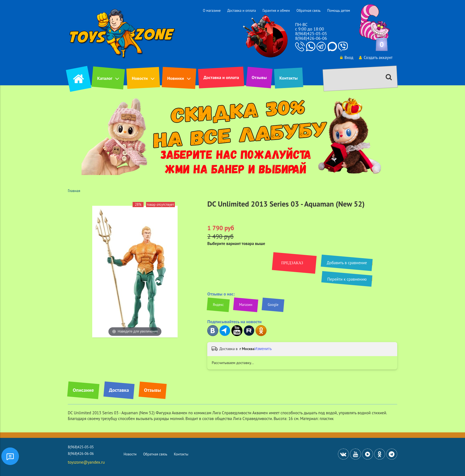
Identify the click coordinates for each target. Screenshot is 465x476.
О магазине (212, 11)
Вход (347, 57)
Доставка (119, 390)
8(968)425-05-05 (311, 33)
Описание (83, 390)
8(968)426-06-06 (311, 38)
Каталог (105, 78)
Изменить (263, 349)
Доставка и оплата (242, 11)
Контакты (289, 78)
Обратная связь (309, 11)
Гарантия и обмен (276, 11)
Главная (74, 191)
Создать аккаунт (376, 57)
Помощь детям (339, 11)
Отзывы (259, 77)
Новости (140, 78)
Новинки (176, 78)
